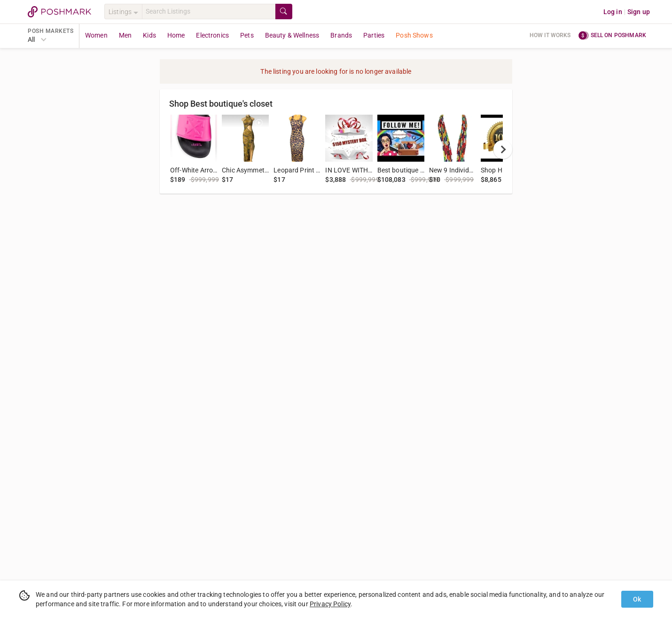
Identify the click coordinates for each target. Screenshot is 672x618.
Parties (374, 35)
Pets (247, 35)
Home (176, 35)
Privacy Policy (330, 604)
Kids (149, 35)
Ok (637, 599)
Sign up (639, 12)
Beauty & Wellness (292, 35)
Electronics (212, 35)
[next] (503, 149)
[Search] (209, 12)
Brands (341, 35)
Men (125, 35)
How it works (550, 35)
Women (96, 35)
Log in (613, 12)
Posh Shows (414, 35)
